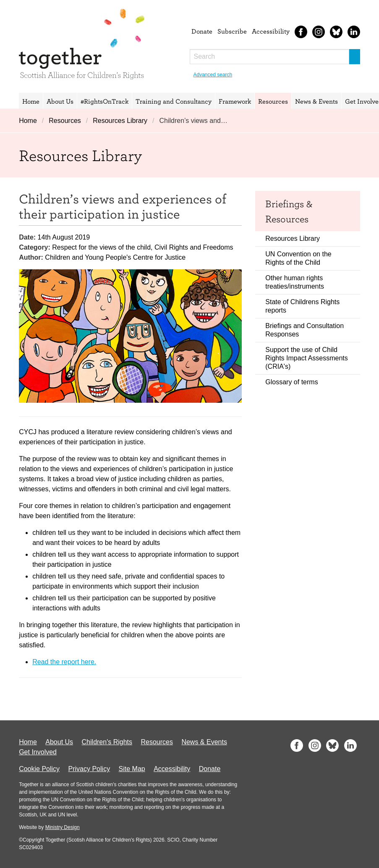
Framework (235, 101)
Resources (273, 101)
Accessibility (271, 31)
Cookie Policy (39, 769)
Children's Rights (107, 742)
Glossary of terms (291, 382)
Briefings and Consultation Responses (305, 330)
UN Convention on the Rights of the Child (298, 258)
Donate (202, 31)
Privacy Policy (89, 769)
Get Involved (38, 752)
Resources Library (120, 121)
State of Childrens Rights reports (302, 306)
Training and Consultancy (174, 101)
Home (31, 101)
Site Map (132, 769)
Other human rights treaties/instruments (295, 282)
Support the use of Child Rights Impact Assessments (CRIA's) (307, 358)
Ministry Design (63, 827)
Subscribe (232, 31)
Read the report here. (64, 662)
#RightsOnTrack (105, 101)
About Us (60, 101)
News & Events (316, 101)
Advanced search (213, 75)
